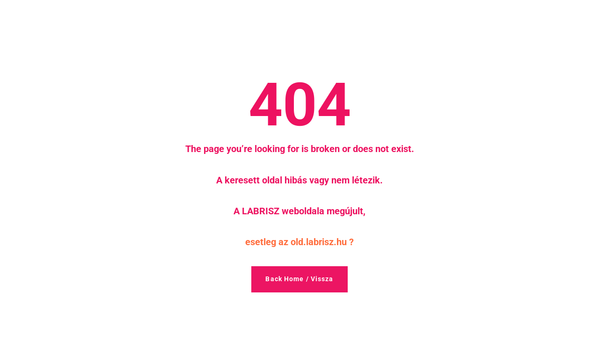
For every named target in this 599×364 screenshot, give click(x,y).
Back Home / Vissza (299, 279)
